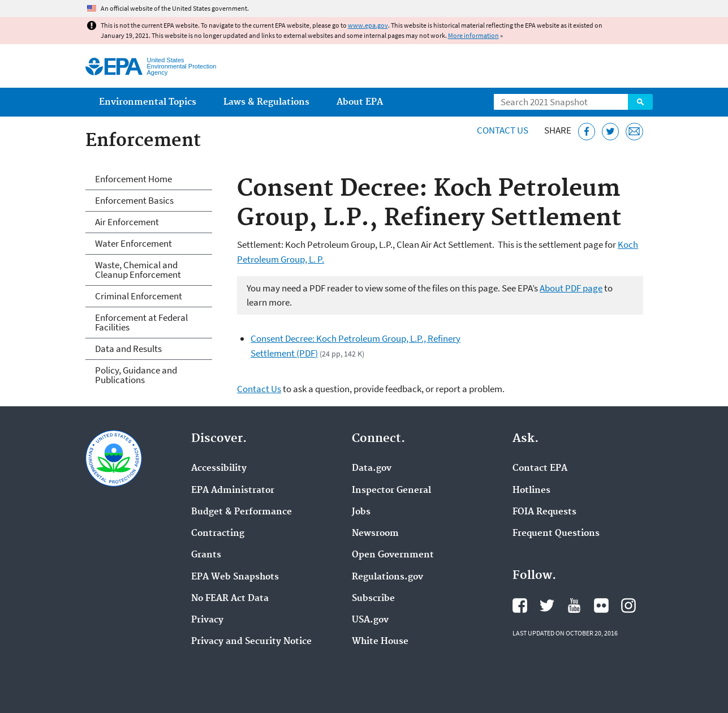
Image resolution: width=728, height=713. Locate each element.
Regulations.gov (387, 577)
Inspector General (391, 491)
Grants (206, 555)
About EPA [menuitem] (360, 102)
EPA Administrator (233, 491)
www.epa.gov (368, 25)
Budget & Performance (242, 512)
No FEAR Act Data (230, 599)
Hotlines (531, 491)
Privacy (207, 620)
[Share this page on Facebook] (587, 132)
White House (380, 642)
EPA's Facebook (520, 605)
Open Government (393, 555)
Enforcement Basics (134, 200)
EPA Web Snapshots (235, 577)
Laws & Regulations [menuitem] (266, 102)
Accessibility (219, 469)
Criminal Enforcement (139, 296)
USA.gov (370, 620)
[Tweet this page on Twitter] (611, 132)
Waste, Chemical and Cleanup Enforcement (138, 270)
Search (640, 102)
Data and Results (128, 349)
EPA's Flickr (601, 605)
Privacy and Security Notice (251, 642)
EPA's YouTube (574, 605)
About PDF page (571, 288)
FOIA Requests (544, 512)
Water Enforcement (133, 243)
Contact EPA (540, 469)
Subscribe (373, 599)
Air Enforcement (127, 222)
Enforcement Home (133, 179)
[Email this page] (634, 132)
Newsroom (375, 534)
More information (473, 35)
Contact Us (503, 130)
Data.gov (372, 469)
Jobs (361, 512)
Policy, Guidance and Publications (136, 375)
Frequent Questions (556, 534)
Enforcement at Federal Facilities (141, 322)
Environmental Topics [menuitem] (148, 102)
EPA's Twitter (547, 605)
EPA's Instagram (628, 605)
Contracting (218, 534)
